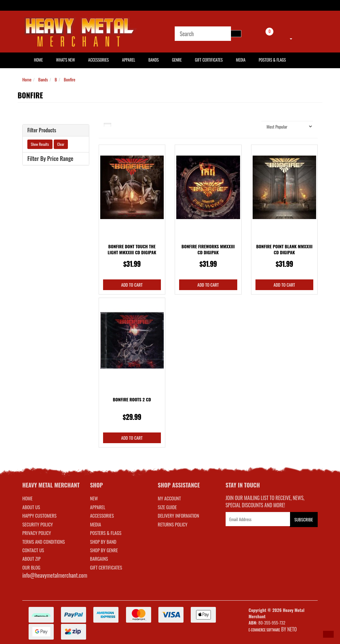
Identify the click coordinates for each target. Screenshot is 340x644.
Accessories (99, 60)
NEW (94, 498)
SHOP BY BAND (103, 542)
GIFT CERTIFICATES (106, 567)
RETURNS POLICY (173, 524)
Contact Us (33, 550)
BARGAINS (99, 559)
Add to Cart (132, 285)
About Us (31, 507)
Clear (61, 144)
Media (241, 60)
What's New (65, 60)
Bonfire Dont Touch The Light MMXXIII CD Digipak (132, 249)
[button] (328, 634)
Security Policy (38, 524)
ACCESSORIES (102, 515)
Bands (154, 60)
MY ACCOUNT (169, 498)
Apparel (129, 60)
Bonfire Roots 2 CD (132, 399)
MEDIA (96, 524)
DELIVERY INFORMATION (178, 515)
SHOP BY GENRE (104, 550)
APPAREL (98, 507)
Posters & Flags (272, 60)
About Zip (31, 559)
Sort (253, 126)
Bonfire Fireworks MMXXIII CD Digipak (208, 249)
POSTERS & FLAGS (106, 533)
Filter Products (42, 130)
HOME (38, 60)
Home (27, 79)
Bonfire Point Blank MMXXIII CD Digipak (284, 249)
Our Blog (31, 567)
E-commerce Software (264, 630)
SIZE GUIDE (167, 507)
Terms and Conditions (44, 542)
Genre (177, 60)
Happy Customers (39, 515)
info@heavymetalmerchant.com (55, 575)
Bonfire (70, 79)
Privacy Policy (37, 533)
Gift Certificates (209, 60)
